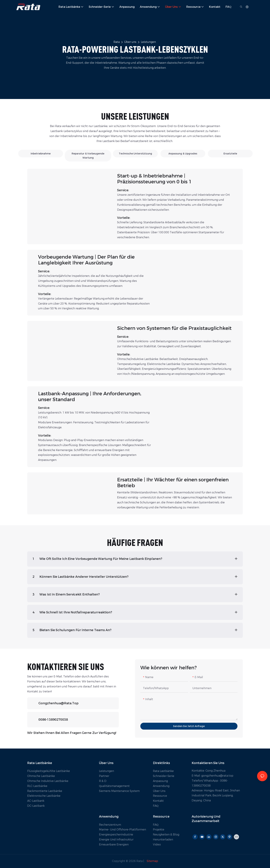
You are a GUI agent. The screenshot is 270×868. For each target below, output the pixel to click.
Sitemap (152, 861)
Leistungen (148, 42)
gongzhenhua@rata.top (58, 703)
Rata (117, 42)
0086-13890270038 (53, 720)
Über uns (130, 42)
